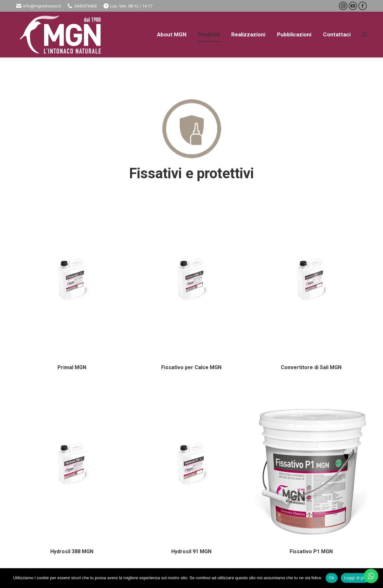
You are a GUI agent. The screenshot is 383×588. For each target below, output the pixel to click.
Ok (332, 578)
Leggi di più (355, 578)
